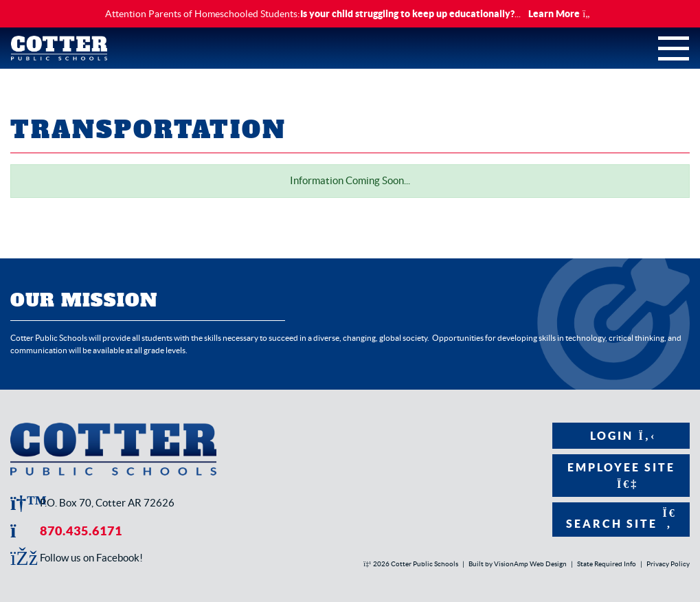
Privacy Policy (668, 564)
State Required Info (607, 564)
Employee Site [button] (621, 475)
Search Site (621, 519)
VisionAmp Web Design (530, 564)
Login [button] (621, 436)
